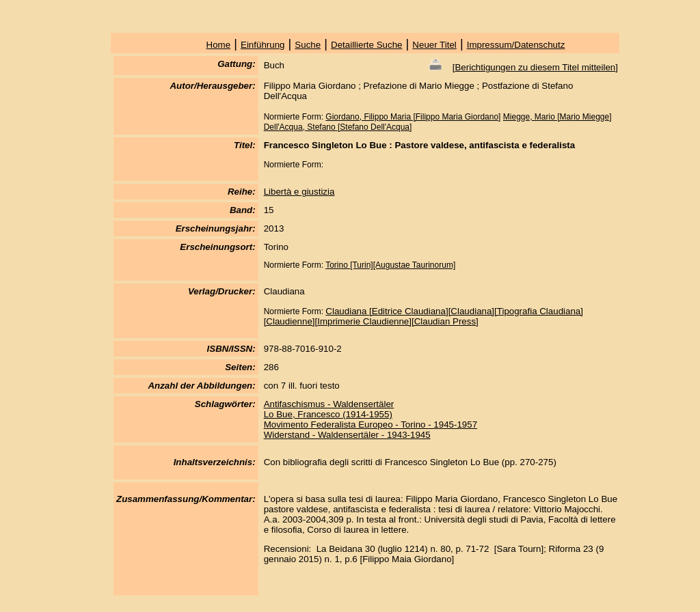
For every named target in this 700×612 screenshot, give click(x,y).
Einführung (262, 45)
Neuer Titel (434, 45)
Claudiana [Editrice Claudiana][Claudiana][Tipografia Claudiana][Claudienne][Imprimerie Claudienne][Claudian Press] (423, 316)
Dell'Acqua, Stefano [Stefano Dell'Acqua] (338, 127)
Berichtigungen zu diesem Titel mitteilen (535, 67)
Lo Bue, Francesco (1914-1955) (328, 414)
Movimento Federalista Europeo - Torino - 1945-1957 (371, 425)
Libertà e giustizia (299, 192)
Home (219, 45)
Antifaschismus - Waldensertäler (329, 404)
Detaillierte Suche (366, 45)
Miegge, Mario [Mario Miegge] (557, 117)
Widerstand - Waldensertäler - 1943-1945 (347, 435)
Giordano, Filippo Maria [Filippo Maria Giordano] (413, 117)
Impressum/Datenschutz (516, 45)
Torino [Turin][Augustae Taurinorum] (390, 265)
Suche (308, 45)
